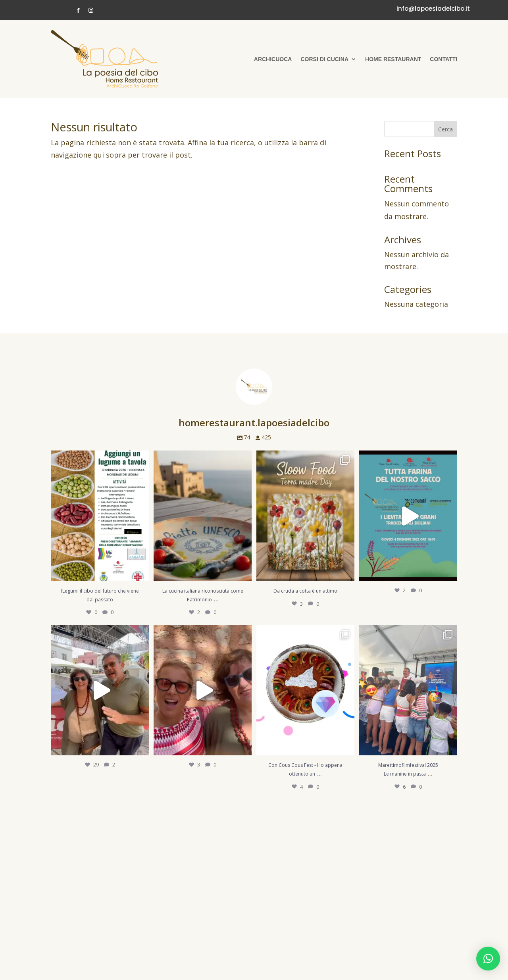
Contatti (444, 59)
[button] (488, 959)
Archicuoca (273, 59)
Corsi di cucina (324, 59)
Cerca (445, 129)
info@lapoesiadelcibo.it (433, 9)
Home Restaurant (393, 59)
